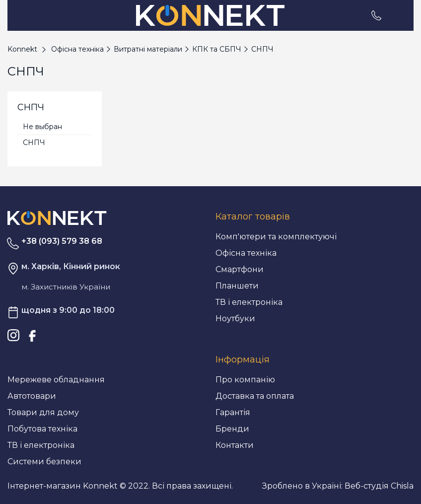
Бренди (232, 429)
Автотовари (32, 396)
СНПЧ (34, 143)
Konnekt (22, 49)
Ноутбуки (235, 319)
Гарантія (233, 412)
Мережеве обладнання (56, 380)
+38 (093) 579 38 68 (62, 241)
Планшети (237, 286)
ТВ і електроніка (249, 302)
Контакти (235, 445)
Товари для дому (43, 412)
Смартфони (240, 269)
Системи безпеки (44, 462)
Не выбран (42, 127)
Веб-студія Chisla (379, 486)
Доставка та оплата (255, 396)
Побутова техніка (42, 429)
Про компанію (245, 380)
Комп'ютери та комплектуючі (276, 237)
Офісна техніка (246, 253)
